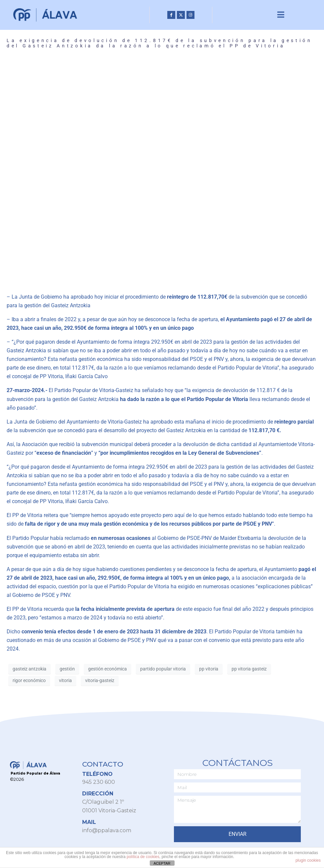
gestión (67, 669)
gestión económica (108, 669)
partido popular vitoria (163, 669)
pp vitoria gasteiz (249, 669)
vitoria (65, 681)
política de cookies (143, 857)
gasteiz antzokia (29, 669)
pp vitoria (209, 669)
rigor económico (29, 681)
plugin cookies (308, 860)
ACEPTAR (162, 863)
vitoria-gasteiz (100, 681)
